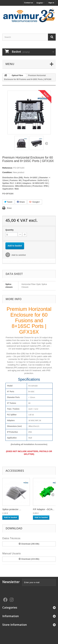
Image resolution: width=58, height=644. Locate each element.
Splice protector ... (12, 509)
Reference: (8, 168)
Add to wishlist (18, 255)
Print (9, 208)
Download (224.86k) (29, 559)
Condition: (7, 172)
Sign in (51, 3)
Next (46, 143)
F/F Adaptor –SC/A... (44, 509)
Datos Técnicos (11, 538)
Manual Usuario (12, 553)
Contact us (29, 3)
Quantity (10, 230)
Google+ (35, 202)
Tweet (8, 202)
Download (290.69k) (29, 544)
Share (21, 202)
